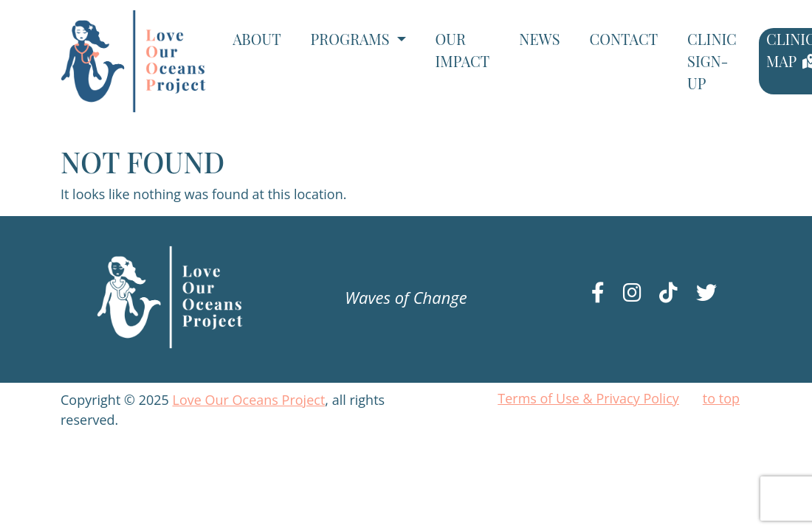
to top (721, 398)
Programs (352, 39)
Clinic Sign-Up (712, 61)
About (257, 39)
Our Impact (463, 50)
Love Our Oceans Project (249, 400)
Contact (623, 39)
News (539, 39)
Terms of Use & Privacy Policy (588, 398)
